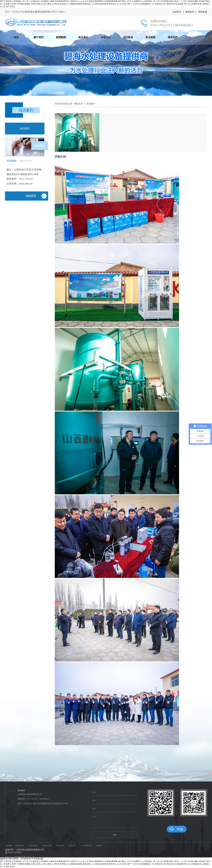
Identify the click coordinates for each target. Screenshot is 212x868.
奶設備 (99, 846)
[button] (102, 94)
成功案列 (25, 128)
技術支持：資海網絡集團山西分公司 (20, 857)
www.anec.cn (26, 184)
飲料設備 (60, 846)
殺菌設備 (72, 846)
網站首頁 (79, 104)
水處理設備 (19, 846)
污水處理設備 (86, 846)
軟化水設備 (47, 846)
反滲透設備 (33, 846)
